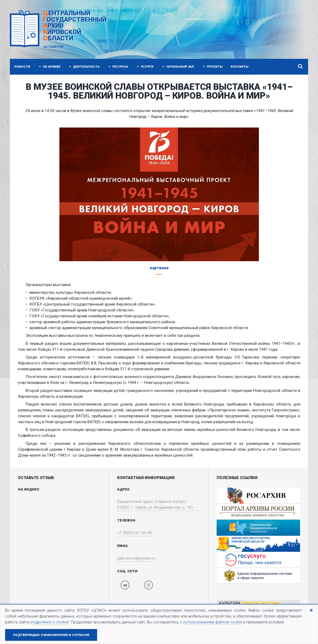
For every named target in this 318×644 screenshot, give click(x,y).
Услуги (145, 67)
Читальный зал (178, 67)
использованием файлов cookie (213, 622)
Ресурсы (118, 67)
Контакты (240, 67)
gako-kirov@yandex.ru (136, 558)
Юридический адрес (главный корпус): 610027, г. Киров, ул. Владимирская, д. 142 (156, 505)
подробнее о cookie (49, 622)
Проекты (212, 67)
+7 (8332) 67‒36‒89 (135, 533)
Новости (22, 67)
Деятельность (84, 67)
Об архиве (49, 67)
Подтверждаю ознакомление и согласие (51, 635)
